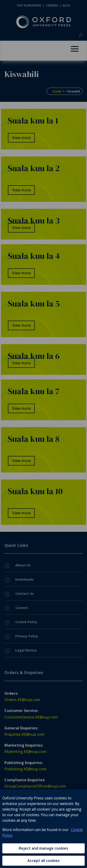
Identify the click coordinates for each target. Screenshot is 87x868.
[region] (43, 829)
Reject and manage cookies (43, 848)
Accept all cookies (43, 861)
